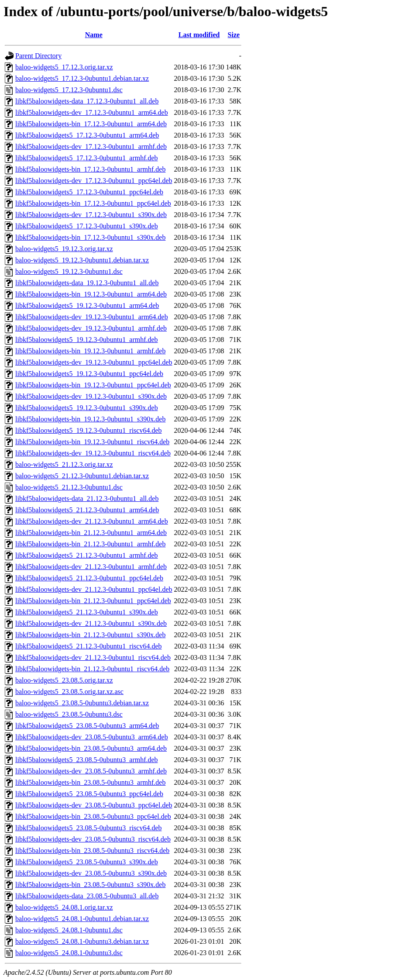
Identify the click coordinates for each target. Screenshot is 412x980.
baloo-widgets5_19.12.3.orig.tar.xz (64, 249)
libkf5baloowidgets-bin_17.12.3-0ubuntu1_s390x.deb (90, 237)
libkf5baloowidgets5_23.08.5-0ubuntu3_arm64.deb (87, 726)
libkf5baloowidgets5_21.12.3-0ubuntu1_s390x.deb (87, 612)
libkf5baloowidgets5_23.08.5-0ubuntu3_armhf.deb (87, 760)
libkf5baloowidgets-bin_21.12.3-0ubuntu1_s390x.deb (90, 635)
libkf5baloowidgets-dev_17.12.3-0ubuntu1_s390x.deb (91, 215)
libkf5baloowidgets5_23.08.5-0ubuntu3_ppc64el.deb (89, 794)
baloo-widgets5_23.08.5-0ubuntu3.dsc (69, 714)
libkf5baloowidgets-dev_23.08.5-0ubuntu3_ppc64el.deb (94, 805)
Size (234, 35)
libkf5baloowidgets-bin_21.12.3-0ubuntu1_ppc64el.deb (93, 601)
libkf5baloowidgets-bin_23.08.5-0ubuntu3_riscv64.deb (92, 851)
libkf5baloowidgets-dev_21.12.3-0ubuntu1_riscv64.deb (93, 657)
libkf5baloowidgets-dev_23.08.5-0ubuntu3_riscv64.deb (93, 839)
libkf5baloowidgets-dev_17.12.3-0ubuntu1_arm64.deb (92, 112)
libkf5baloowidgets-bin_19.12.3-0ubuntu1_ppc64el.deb (93, 385)
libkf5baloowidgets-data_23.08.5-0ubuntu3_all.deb (87, 896)
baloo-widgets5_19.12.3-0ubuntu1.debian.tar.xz (82, 260)
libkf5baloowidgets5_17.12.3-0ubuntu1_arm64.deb (87, 135)
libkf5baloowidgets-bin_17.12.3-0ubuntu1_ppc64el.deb (93, 203)
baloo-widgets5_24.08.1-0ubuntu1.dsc (69, 930)
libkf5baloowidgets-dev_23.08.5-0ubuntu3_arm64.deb (92, 737)
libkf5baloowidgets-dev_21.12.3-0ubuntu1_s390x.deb (91, 623)
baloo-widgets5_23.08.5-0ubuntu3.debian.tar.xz (82, 703)
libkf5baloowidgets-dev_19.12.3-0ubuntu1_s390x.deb (91, 396)
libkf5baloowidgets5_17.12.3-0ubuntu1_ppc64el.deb (89, 192)
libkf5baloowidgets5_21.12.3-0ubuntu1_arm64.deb (87, 510)
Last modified (199, 35)
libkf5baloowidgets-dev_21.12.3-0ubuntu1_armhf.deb (91, 567)
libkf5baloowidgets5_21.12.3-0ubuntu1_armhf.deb (87, 555)
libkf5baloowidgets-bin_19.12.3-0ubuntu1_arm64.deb (91, 294)
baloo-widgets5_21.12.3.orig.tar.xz (64, 464)
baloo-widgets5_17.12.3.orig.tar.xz (64, 67)
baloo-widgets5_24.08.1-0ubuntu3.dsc (69, 953)
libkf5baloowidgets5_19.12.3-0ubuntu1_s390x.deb (87, 408)
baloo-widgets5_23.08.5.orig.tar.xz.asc (69, 692)
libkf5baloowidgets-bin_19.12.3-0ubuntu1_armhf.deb (90, 351)
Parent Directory (38, 56)
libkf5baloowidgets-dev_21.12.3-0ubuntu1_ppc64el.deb (94, 589)
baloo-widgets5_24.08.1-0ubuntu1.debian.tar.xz (82, 919)
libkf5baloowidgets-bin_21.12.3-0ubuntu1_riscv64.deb (92, 669)
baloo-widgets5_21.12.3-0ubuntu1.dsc (69, 487)
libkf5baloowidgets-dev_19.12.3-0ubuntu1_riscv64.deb (93, 453)
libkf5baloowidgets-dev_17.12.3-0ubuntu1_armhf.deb (91, 147)
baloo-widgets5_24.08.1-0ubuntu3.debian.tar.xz (82, 941)
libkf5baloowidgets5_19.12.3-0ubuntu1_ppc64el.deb (89, 374)
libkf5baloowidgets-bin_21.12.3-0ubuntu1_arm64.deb (91, 533)
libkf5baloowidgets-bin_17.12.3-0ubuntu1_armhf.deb (90, 169)
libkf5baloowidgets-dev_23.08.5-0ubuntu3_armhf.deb (91, 771)
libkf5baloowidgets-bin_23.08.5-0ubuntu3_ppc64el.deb (93, 816)
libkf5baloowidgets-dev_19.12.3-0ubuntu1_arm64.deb (92, 317)
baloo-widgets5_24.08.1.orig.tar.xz (64, 907)
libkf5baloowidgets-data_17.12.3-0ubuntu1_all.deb (87, 101)
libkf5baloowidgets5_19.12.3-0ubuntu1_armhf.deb (87, 340)
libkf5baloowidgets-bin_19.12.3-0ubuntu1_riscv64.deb (92, 442)
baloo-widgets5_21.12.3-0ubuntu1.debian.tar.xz (82, 476)
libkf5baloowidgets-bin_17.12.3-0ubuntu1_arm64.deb (91, 124)
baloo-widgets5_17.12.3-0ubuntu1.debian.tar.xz (82, 78)
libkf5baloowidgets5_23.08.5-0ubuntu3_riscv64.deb (89, 828)
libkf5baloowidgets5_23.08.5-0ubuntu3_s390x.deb (87, 862)
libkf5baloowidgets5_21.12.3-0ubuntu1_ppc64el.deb (89, 578)
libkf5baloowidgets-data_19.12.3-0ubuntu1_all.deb (87, 283)
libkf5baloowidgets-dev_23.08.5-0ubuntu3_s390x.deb (91, 873)
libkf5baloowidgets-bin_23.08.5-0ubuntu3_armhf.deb (90, 782)
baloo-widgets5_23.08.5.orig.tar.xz (64, 680)
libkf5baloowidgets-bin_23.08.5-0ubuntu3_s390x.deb (90, 885)
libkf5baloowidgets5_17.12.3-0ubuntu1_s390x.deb (87, 226)
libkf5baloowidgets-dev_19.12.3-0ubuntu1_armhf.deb (91, 328)
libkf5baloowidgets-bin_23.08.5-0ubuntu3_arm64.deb (91, 748)
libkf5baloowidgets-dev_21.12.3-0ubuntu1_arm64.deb (92, 521)
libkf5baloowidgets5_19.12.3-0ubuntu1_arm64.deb (87, 305)
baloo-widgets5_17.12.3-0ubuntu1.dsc (69, 90)
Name (94, 35)
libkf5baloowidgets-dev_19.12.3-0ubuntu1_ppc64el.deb (94, 362)
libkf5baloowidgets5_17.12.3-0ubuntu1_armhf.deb (87, 158)
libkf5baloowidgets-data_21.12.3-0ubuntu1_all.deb (87, 499)
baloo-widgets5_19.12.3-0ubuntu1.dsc (69, 271)
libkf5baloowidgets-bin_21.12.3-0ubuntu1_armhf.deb (90, 544)
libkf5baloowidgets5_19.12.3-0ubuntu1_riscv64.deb (89, 430)
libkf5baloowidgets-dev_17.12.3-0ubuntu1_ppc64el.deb (94, 181)
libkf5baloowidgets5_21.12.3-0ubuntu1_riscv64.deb (89, 646)
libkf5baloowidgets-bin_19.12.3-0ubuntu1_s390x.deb (90, 419)
